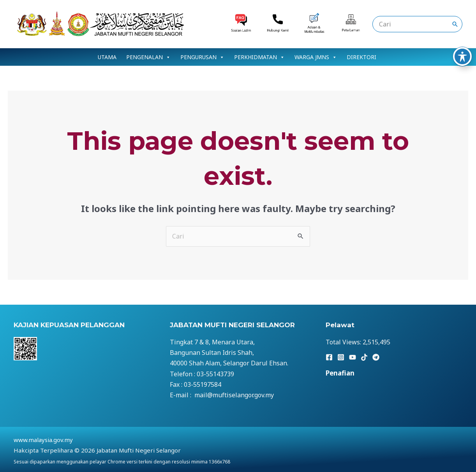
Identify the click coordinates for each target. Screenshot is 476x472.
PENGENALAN (148, 57)
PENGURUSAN (202, 57)
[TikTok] (364, 357)
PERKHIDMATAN (259, 57)
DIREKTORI (361, 57)
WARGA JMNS (316, 57)
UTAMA (107, 57)
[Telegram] (376, 357)
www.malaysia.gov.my (43, 440)
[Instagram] (341, 357)
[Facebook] (329, 357)
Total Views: (344, 342)
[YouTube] (353, 357)
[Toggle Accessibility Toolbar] (462, 18)
